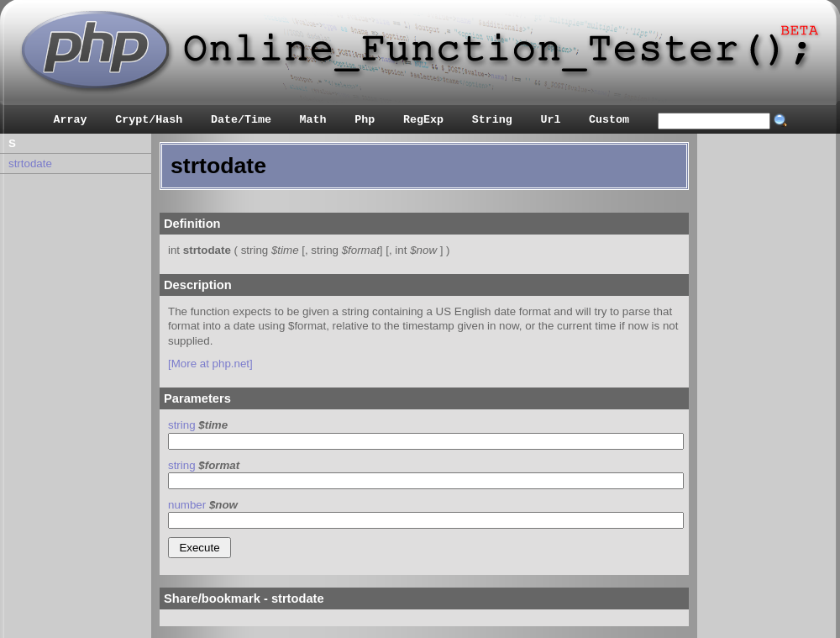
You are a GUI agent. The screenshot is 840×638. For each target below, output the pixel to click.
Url (550, 120)
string (182, 425)
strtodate (30, 163)
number (187, 505)
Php (365, 120)
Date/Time (241, 120)
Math (313, 120)
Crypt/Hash (149, 120)
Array (71, 120)
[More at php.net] (210, 364)
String (492, 120)
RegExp (423, 120)
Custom (609, 120)
